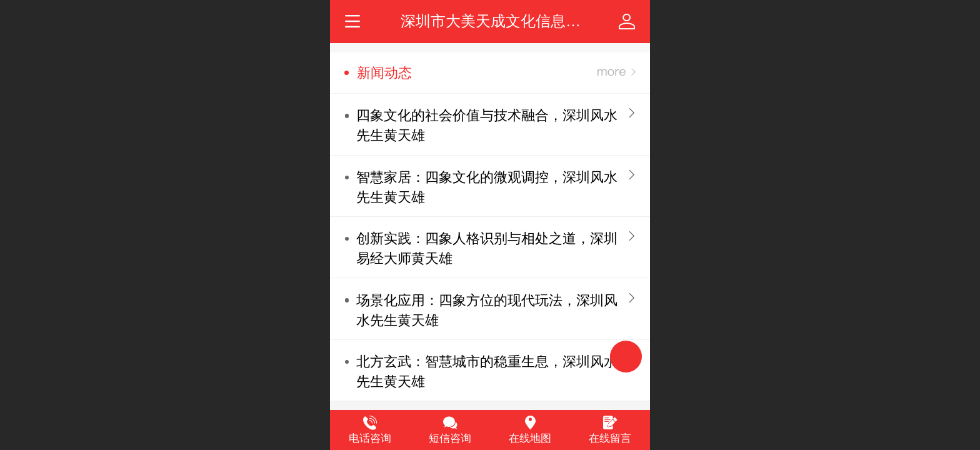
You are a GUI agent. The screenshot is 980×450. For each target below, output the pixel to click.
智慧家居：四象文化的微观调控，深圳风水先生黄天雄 (487, 187)
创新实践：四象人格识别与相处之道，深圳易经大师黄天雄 (487, 248)
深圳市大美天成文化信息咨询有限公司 (528, 21)
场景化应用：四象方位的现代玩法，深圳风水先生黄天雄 (487, 310)
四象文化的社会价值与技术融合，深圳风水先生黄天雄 (487, 125)
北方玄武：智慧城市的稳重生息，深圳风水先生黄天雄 (487, 372)
